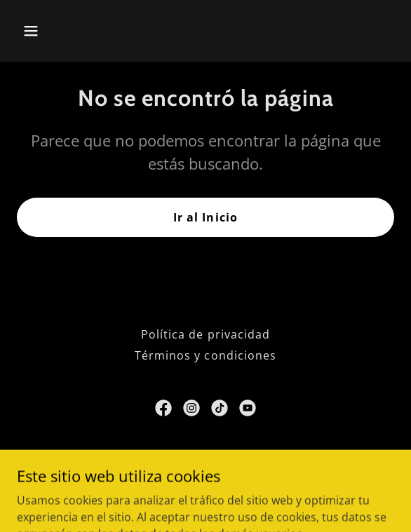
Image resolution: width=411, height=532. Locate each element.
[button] (60, 31)
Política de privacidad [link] (205, 334)
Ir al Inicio (205, 217)
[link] (163, 408)
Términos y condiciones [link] (205, 355)
